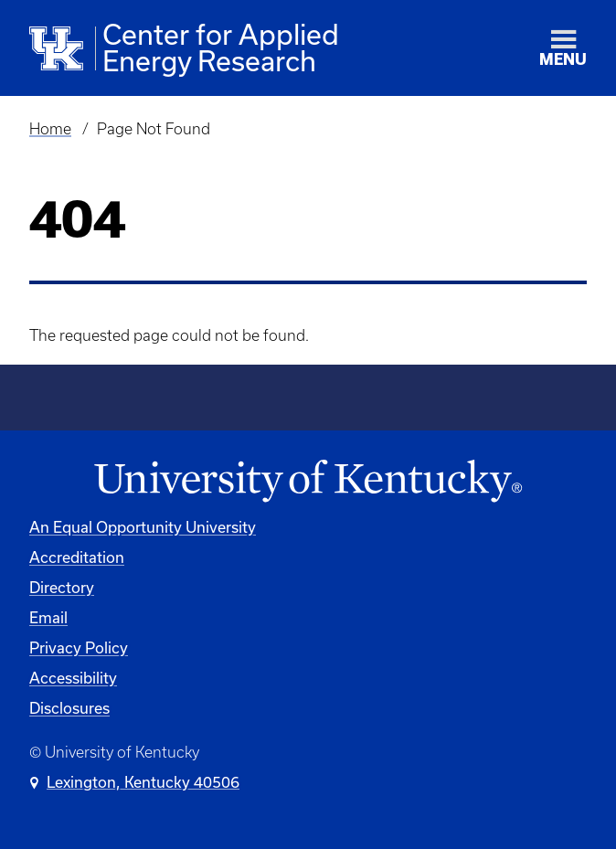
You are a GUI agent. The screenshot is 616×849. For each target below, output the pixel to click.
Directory (62, 587)
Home (50, 129)
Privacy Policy (79, 647)
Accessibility (73, 678)
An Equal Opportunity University (143, 527)
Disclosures (69, 708)
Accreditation (77, 557)
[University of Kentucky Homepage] (308, 482)
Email (48, 617)
